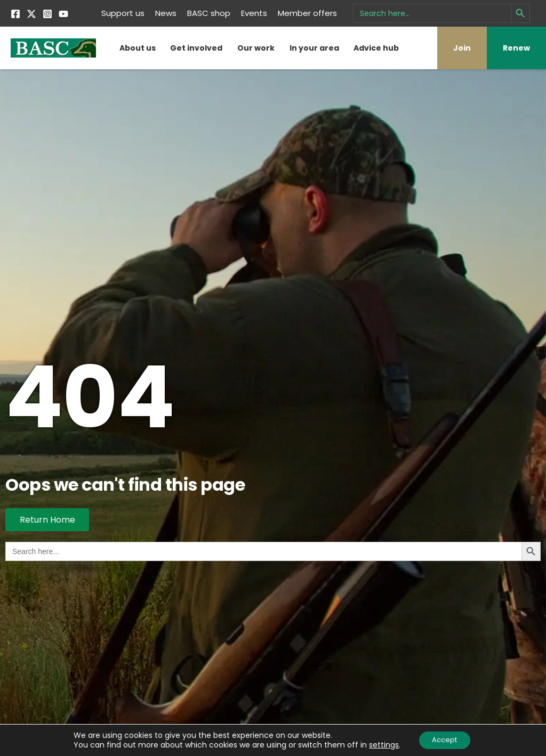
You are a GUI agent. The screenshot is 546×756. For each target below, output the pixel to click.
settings (380, 744)
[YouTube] (63, 14)
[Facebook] (15, 14)
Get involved (196, 48)
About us (138, 48)
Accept (444, 739)
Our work (256, 48)
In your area (314, 48)
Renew (516, 48)
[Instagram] (47, 14)
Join (462, 48)
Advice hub (376, 48)
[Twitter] (31, 14)
